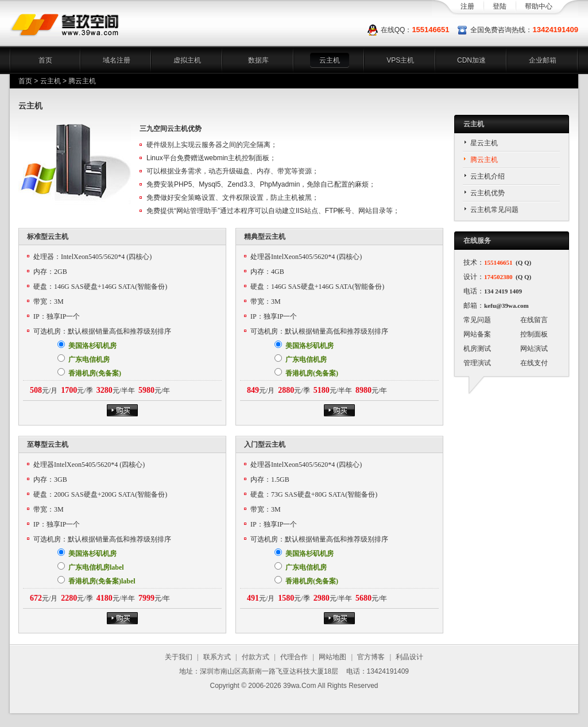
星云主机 (484, 143)
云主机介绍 (488, 176)
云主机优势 (488, 193)
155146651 (430, 30)
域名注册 (117, 60)
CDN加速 (471, 60)
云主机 (330, 60)
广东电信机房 (84, 359)
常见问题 (477, 320)
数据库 (258, 60)
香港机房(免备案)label (96, 581)
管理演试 (477, 363)
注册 (467, 6)
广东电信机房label (91, 567)
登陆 (500, 6)
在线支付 (534, 363)
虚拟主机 (187, 60)
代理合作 (294, 657)
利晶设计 (409, 657)
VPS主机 (400, 60)
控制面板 (534, 334)
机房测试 (477, 349)
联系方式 (217, 657)
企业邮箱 (543, 60)
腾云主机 (484, 160)
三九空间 (65, 25)
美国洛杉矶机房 (87, 345)
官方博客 (371, 657)
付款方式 (256, 657)
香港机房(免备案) (89, 373)
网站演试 (534, 349)
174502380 (498, 277)
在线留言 (534, 320)
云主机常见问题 (494, 210)
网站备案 (477, 334)
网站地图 (332, 657)
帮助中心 (539, 6)
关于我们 (179, 657)
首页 (45, 60)
